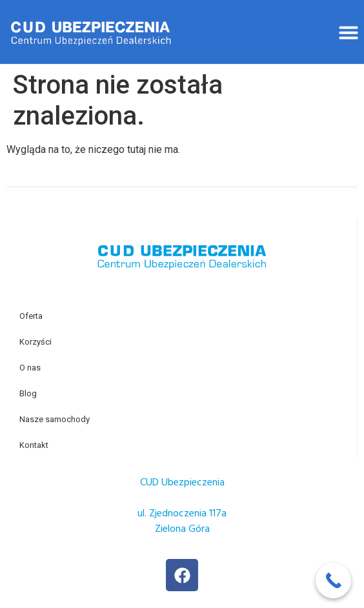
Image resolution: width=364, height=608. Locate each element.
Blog (28, 393)
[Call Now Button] (333, 581)
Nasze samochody (55, 419)
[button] (349, 32)
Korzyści (35, 342)
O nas (30, 368)
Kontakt (34, 445)
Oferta (31, 316)
